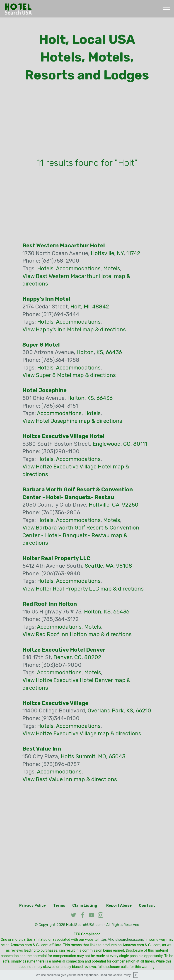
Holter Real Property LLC (56, 558)
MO (102, 756)
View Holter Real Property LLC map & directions (83, 589)
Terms (59, 905)
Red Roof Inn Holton (50, 604)
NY (120, 253)
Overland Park (106, 711)
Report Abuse (119, 905)
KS (100, 352)
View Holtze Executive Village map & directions (82, 734)
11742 (133, 253)
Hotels (45, 268)
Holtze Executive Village (55, 703)
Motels (112, 268)
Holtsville (103, 253)
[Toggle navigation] (167, 7)
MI (87, 307)
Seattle (94, 566)
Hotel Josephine (45, 390)
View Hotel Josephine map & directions (72, 421)
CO (127, 444)
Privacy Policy (33, 905)
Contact (147, 905)
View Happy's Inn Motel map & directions (74, 330)
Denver (63, 657)
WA (110, 566)
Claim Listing (85, 905)
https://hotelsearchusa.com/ (122, 939)
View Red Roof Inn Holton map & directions (77, 634)
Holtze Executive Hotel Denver (64, 650)
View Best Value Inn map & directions (70, 779)
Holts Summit (78, 756)
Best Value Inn (42, 749)
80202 (93, 657)
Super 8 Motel (41, 345)
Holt (76, 307)
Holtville (99, 505)
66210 (143, 711)
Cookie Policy (122, 975)
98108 (124, 566)
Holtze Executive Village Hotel (63, 436)
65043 (117, 756)
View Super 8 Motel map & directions (69, 375)
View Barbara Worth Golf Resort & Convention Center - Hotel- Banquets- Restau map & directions (81, 535)
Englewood (107, 444)
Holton (85, 352)
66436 (114, 352)
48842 (101, 307)
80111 (140, 444)
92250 (130, 505)
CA (116, 505)
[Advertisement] (87, 121)
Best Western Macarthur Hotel (64, 246)
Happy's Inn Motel (46, 299)
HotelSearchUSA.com (84, 925)
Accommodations (78, 268)
